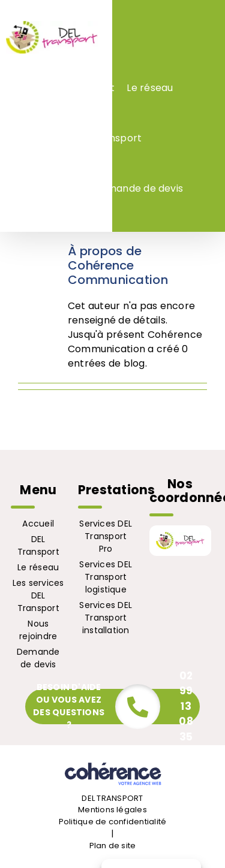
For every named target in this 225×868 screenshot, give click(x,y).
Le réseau (38, 567)
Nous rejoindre (38, 630)
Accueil (38, 524)
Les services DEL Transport (38, 595)
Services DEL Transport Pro (106, 536)
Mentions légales (112, 810)
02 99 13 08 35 (186, 706)
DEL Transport (38, 545)
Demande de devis (38, 658)
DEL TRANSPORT (112, 798)
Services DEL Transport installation (106, 618)
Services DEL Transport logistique (106, 577)
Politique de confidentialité (113, 822)
